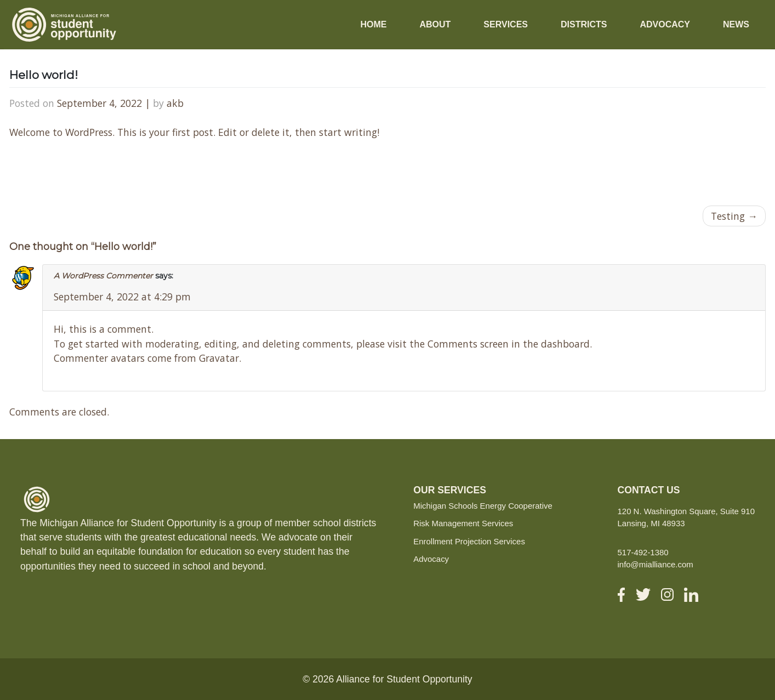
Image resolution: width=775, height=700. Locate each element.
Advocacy (665, 24)
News (736, 24)
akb (175, 103)
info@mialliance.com (656, 564)
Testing (728, 216)
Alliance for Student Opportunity (404, 679)
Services (506, 24)
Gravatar (219, 358)
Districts (584, 24)
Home (373, 24)
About (435, 24)
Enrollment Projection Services (469, 541)
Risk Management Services (463, 523)
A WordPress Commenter (103, 276)
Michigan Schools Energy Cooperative (483, 506)
